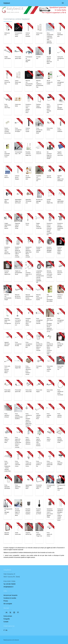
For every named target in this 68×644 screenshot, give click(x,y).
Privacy (6, 601)
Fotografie (7, 619)
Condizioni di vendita (10, 598)
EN (6, 630)
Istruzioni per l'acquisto (11, 595)
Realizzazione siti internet (11, 640)
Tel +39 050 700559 (10, 584)
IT (4, 630)
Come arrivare (8, 616)
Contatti (6, 622)
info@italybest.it (8, 587)
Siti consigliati (8, 604)
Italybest (7, 3)
